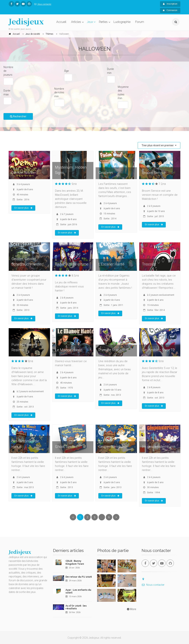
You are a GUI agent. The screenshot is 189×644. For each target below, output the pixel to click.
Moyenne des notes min (123, 93)
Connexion (170, 10)
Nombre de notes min (59, 93)
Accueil (61, 22)
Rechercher (18, 116)
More (131, 609)
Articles (76, 22)
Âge (66, 71)
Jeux (90, 22)
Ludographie (122, 22)
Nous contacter (42, 4)
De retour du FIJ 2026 (79, 577)
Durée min (110, 71)
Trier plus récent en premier (158, 145)
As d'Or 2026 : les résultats (76, 607)
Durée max (7, 93)
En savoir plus (23, 208)
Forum (140, 22)
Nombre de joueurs (8, 71)
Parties (103, 22)
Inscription (170, 4)
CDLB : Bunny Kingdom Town (75, 562)
